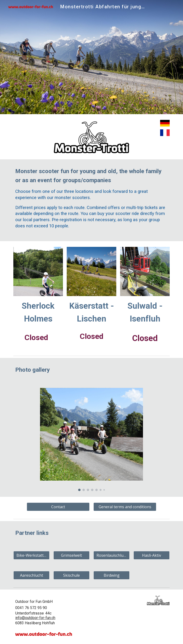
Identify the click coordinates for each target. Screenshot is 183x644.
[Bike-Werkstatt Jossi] (31, 555)
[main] (91, 200)
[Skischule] (71, 575)
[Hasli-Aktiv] (151, 555)
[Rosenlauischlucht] (111, 555)
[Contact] (58, 507)
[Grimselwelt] (71, 555)
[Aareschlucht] (31, 575)
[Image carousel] (91, 440)
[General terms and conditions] (125, 507)
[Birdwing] (111, 575)
